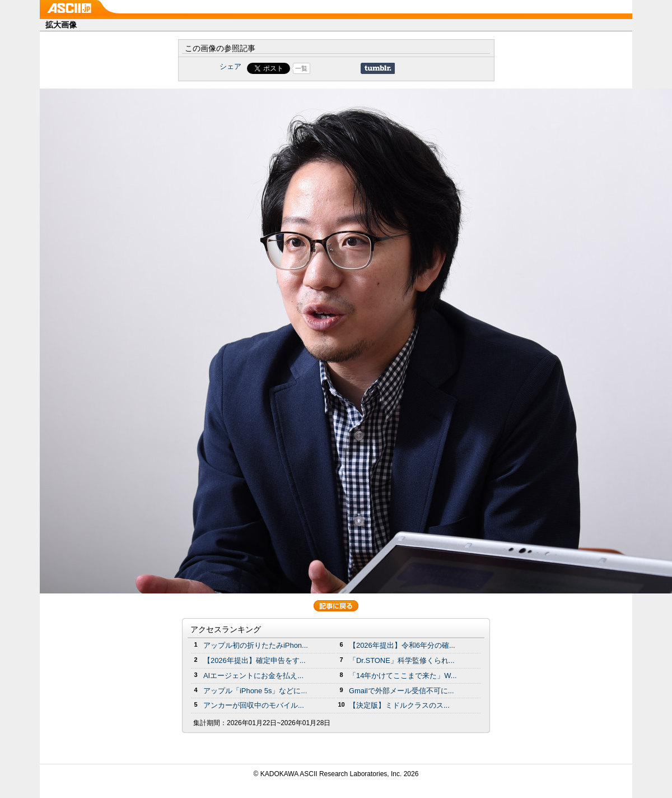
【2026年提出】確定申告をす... (255, 660)
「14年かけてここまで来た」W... (403, 676)
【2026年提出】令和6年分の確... (402, 645)
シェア (230, 66)
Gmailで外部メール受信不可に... (402, 691)
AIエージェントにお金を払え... (253, 676)
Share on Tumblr (378, 68)
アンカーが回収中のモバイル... (254, 705)
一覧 (301, 68)
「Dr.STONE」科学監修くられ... (402, 660)
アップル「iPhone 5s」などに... (255, 691)
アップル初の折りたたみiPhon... (256, 645)
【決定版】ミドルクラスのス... (399, 705)
